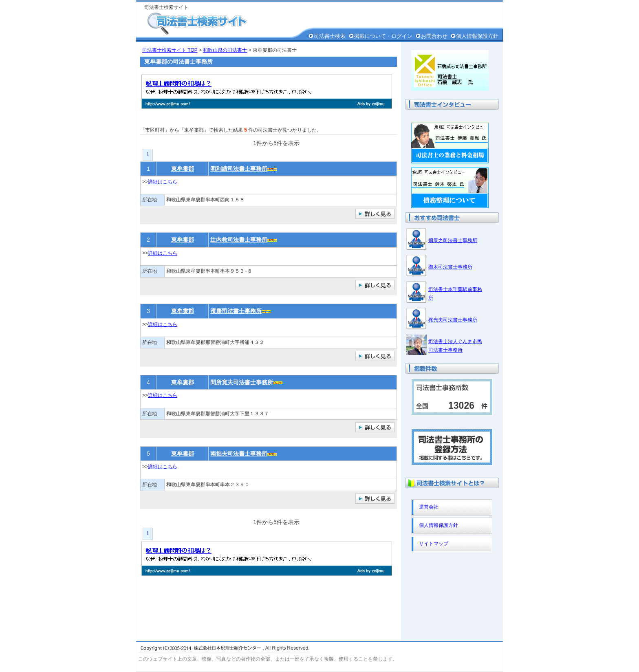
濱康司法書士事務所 (236, 311)
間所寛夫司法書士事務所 (242, 382)
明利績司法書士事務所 (239, 169)
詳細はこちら (163, 182)
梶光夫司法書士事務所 (453, 320)
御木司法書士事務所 (450, 267)
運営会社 (429, 507)
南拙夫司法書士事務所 (239, 454)
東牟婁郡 (183, 169)
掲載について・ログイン (383, 36)
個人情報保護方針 (477, 36)
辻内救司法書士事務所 (239, 240)
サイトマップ (434, 544)
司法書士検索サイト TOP (170, 50)
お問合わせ (434, 36)
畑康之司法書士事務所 (453, 240)
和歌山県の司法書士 (225, 50)
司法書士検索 (330, 36)
